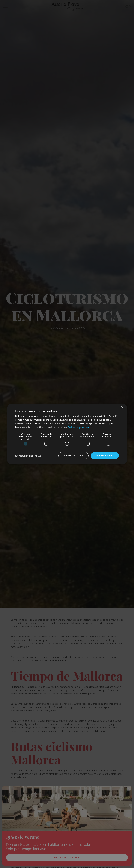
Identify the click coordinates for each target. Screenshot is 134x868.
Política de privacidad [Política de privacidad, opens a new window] (79, 427)
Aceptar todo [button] (105, 456)
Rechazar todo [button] (73, 456)
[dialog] (67, 434)
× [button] (122, 407)
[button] (28, 456)
